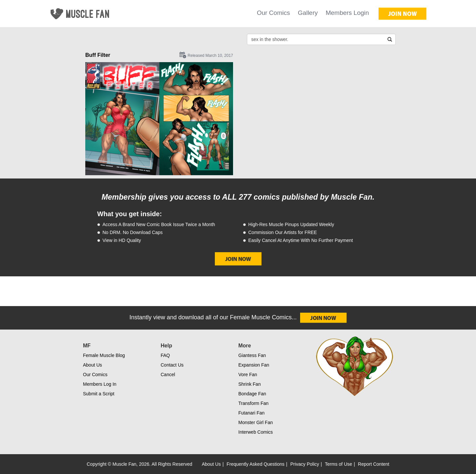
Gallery (308, 13)
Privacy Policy (305, 464)
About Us (93, 365)
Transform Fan (253, 403)
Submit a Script (99, 394)
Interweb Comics (256, 432)
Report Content (374, 464)
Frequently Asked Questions (256, 464)
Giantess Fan (252, 355)
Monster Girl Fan (256, 422)
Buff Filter (98, 55)
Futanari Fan (251, 413)
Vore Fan (248, 375)
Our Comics (273, 13)
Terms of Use (338, 464)
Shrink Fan (250, 384)
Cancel (168, 375)
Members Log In (100, 384)
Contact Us (172, 365)
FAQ (165, 355)
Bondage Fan (252, 394)
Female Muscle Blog (104, 355)
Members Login (347, 13)
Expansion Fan (254, 365)
